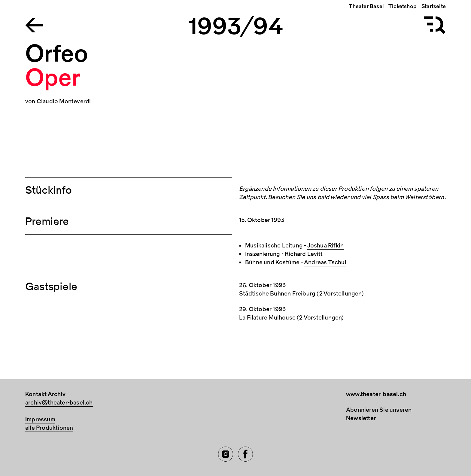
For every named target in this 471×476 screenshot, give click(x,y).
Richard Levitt (304, 254)
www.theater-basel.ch (376, 394)
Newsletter (361, 418)
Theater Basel (366, 6)
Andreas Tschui (325, 262)
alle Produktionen (49, 428)
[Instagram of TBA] (226, 454)
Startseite (434, 6)
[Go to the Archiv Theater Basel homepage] (34, 25)
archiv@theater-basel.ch (59, 403)
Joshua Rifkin (326, 246)
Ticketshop (403, 6)
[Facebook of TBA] (245, 454)
